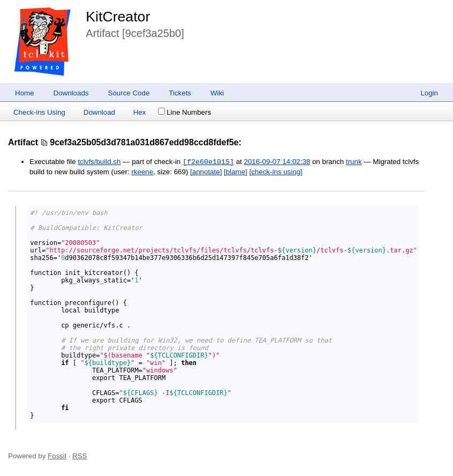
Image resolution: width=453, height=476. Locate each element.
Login (429, 93)
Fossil (57, 456)
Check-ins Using (39, 112)
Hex (140, 112)
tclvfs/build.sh (99, 162)
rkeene (142, 172)
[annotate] (206, 172)
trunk (354, 162)
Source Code (129, 93)
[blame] (236, 172)
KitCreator (118, 17)
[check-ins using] (275, 172)
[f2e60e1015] (208, 162)
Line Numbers (184, 112)
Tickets (180, 93)
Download (99, 112)
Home (25, 93)
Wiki (217, 93)
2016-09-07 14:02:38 (277, 162)
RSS (80, 456)
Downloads (71, 93)
